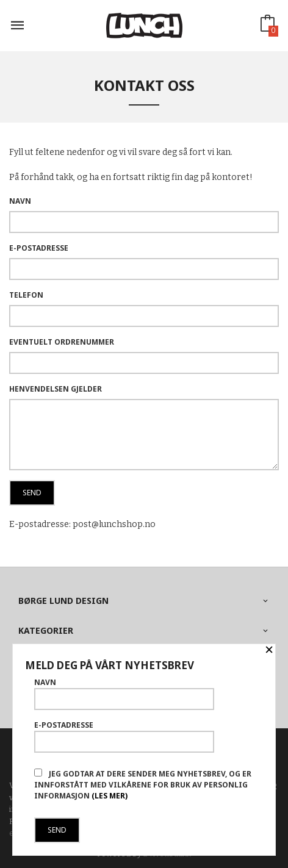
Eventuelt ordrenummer (62, 342)
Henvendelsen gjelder (56, 389)
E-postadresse (39, 248)
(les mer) (110, 796)
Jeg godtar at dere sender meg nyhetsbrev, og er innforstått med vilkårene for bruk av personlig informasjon (143, 785)
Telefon (26, 295)
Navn (20, 201)
